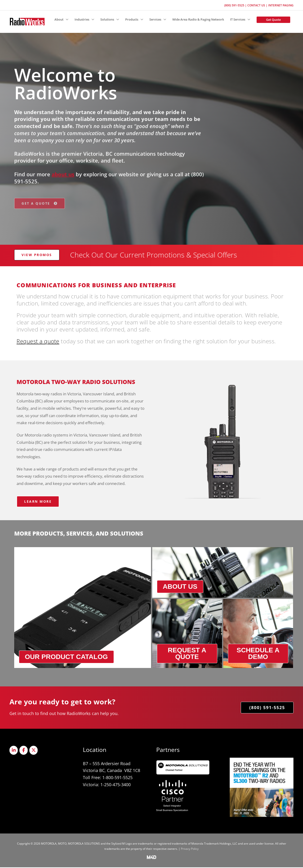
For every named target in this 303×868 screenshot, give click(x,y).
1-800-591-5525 (117, 778)
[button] (273, 20)
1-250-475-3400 (116, 785)
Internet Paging (281, 5)
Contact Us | (258, 5)
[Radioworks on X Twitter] (34, 751)
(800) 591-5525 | (236, 5)
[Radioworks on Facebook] (24, 751)
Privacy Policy (190, 849)
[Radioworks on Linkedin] (14, 751)
